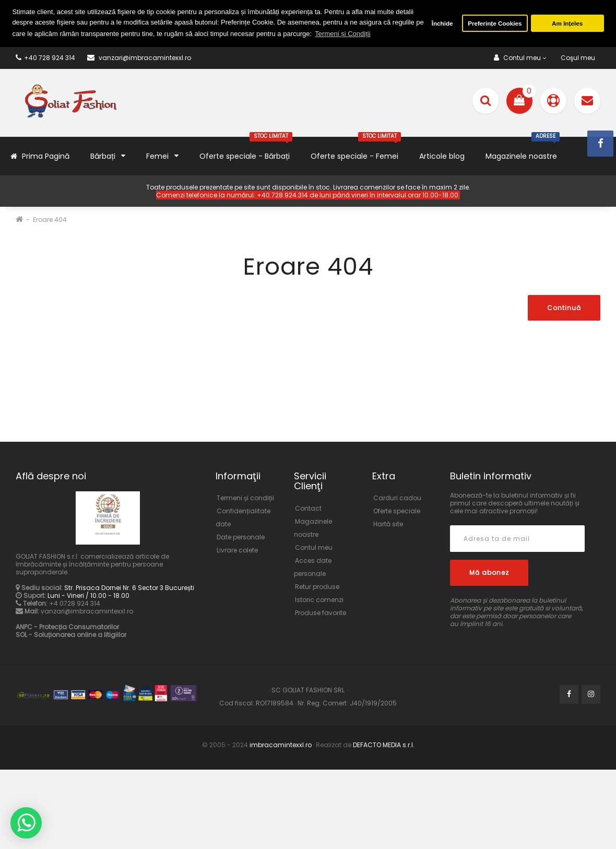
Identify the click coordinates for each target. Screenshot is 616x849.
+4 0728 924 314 (75, 603)
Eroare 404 (50, 220)
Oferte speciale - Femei (356, 149)
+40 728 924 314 (45, 58)
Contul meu (314, 547)
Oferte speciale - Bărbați (246, 149)
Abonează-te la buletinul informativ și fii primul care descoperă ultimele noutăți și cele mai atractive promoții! (515, 503)
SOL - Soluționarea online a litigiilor (71, 635)
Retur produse (317, 587)
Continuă (564, 308)
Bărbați (108, 156)
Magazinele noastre (523, 149)
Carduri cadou (397, 498)
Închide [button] (442, 23)
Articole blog (442, 156)
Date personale (241, 537)
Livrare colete (237, 550)
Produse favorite (321, 613)
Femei (162, 156)
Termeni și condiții (245, 498)
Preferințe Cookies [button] (495, 23)
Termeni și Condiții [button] (342, 34)
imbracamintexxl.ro (281, 745)
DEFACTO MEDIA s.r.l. (383, 745)
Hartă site (388, 524)
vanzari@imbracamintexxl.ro (87, 611)
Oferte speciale (397, 511)
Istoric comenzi (319, 600)
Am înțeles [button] (567, 23)
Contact (308, 508)
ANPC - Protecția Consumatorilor (67, 627)
